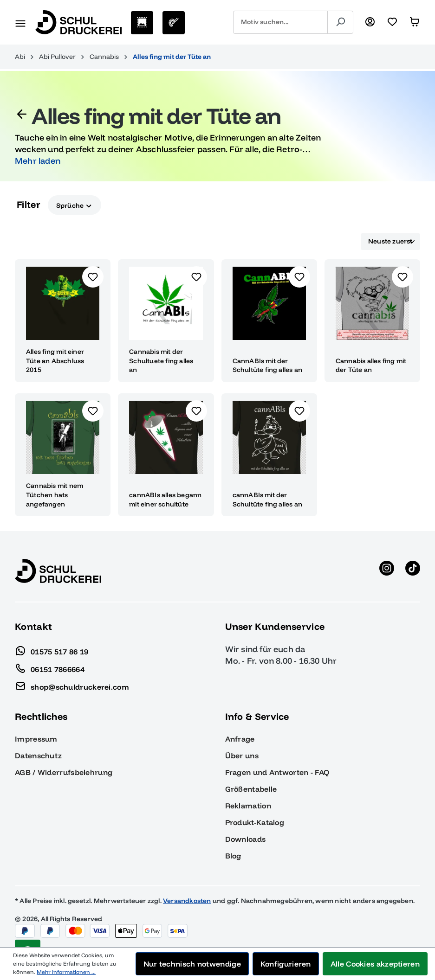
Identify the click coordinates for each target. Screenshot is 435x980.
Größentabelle (251, 789)
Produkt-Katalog (255, 822)
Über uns (242, 756)
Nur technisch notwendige (192, 964)
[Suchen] (340, 22)
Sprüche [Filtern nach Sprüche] (75, 205)
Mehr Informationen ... (66, 972)
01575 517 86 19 (52, 649)
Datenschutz (38, 756)
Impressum (36, 739)
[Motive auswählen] (142, 23)
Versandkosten (187, 901)
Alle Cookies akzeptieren (375, 964)
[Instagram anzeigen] (387, 571)
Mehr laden (38, 161)
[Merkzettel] (392, 22)
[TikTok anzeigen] (413, 571)
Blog (233, 856)
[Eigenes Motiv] (174, 23)
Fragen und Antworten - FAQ (277, 772)
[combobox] (280, 22)
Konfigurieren (286, 964)
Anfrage (240, 739)
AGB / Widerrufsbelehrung (64, 772)
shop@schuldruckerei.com (72, 685)
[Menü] (20, 22)
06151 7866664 (50, 667)
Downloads (246, 839)
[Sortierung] (390, 242)
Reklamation (248, 806)
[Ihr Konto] (370, 22)
